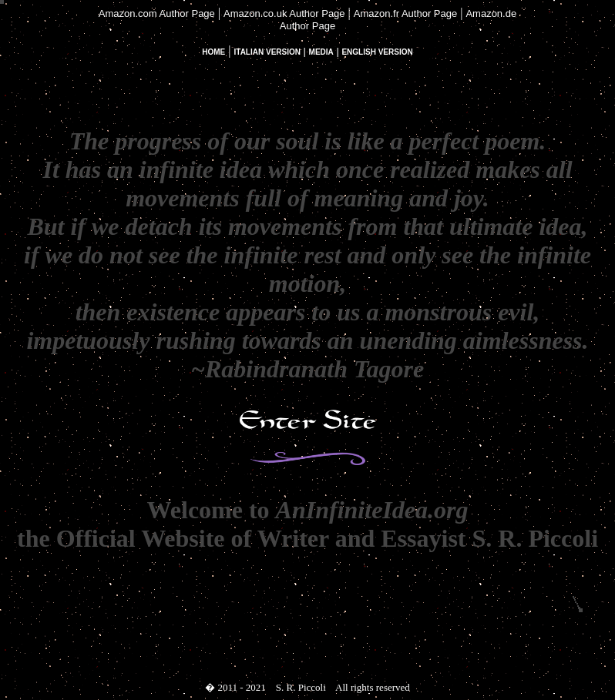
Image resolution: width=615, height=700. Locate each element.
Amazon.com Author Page (157, 13)
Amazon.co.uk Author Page (284, 13)
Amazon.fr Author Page (405, 13)
